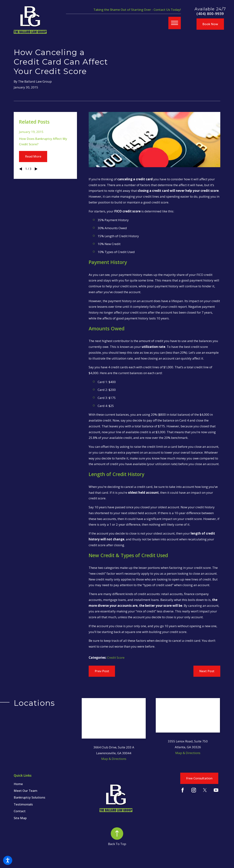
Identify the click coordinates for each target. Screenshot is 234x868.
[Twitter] (205, 790)
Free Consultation (199, 778)
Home (18, 784)
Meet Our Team (26, 791)
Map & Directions (114, 759)
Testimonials (23, 804)
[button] (8, 860)
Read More (33, 156)
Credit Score (116, 658)
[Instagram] (194, 790)
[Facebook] (183, 790)
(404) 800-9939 (210, 14)
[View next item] (36, 169)
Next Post (207, 671)
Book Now (210, 24)
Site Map (20, 818)
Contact (20, 811)
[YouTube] (216, 790)
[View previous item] (21, 169)
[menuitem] (48, 784)
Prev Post (102, 671)
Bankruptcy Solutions (29, 797)
